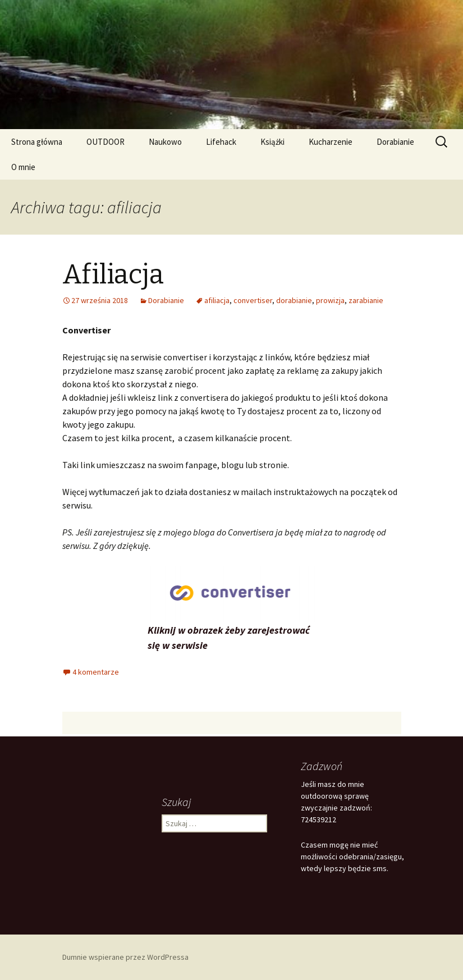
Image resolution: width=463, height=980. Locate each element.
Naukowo (165, 142)
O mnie (23, 167)
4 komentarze (96, 672)
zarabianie (366, 300)
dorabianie (294, 300)
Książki (272, 142)
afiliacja (217, 300)
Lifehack (221, 142)
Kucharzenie (331, 142)
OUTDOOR (106, 142)
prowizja (330, 300)
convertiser (253, 300)
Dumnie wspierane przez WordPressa (125, 957)
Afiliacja (113, 274)
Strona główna (37, 142)
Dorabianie (395, 142)
